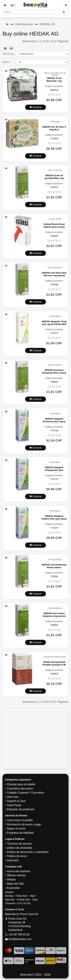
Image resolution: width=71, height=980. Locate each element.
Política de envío (17, 856)
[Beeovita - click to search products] (64, 12)
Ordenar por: (8, 54)
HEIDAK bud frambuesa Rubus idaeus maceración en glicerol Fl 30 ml (54, 569)
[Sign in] (5, 5)
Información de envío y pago (24, 824)
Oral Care (13, 797)
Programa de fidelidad (20, 833)
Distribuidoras (24, 24)
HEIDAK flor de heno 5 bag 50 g (54, 128)
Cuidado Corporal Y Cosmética (25, 793)
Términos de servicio (19, 844)
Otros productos (55, 170)
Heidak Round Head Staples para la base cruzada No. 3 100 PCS (54, 227)
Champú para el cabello (21, 784)
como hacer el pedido (20, 820)
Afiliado (11, 880)
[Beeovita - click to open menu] (66, 5)
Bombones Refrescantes (55, 657)
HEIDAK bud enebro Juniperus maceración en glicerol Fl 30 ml (54, 616)
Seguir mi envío (16, 829)
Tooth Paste (14, 805)
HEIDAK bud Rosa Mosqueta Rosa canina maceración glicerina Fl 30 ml (54, 374)
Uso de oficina (55, 219)
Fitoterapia (55, 122)
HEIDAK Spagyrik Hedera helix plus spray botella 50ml (54, 519)
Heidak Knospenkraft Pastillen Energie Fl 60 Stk (54, 665)
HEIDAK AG (47, 24)
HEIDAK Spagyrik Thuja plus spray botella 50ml (54, 323)
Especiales (13, 888)
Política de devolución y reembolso (28, 852)
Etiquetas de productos (21, 809)
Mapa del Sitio (15, 884)
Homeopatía (55, 316)
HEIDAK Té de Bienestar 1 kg (54, 80)
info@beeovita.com (20, 939)
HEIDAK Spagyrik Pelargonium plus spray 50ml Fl (54, 470)
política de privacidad (19, 848)
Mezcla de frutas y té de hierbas (55, 74)
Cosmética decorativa (20, 789)
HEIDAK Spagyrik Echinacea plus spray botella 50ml (54, 421)
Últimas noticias (16, 875)
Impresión (13, 860)
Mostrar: (6, 62)
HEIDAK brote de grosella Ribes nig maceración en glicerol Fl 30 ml (54, 179)
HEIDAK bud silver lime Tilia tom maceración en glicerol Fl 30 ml (54, 275)
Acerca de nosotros (18, 871)
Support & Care (16, 801)
